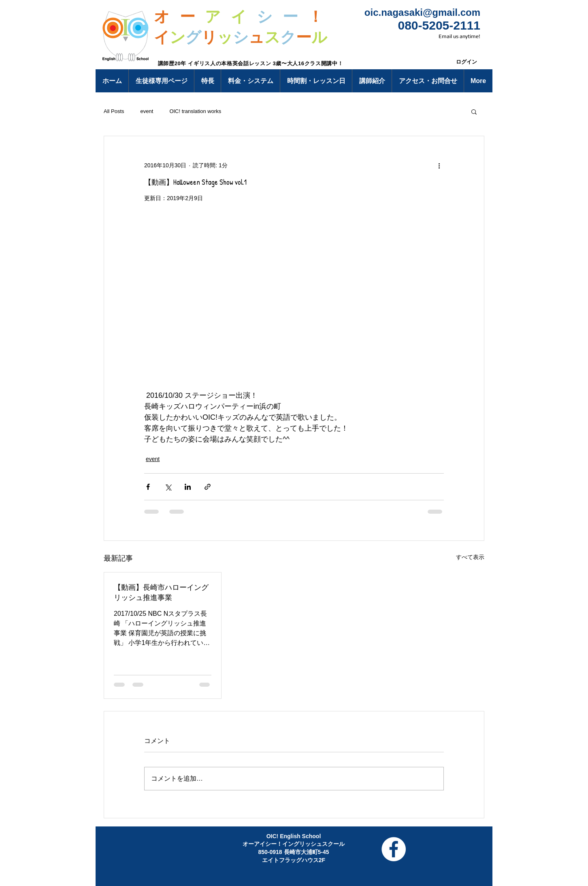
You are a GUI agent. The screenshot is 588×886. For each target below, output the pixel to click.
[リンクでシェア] (208, 487)
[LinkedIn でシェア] (188, 487)
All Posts (114, 111)
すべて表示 (470, 557)
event (147, 111)
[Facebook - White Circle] (394, 849)
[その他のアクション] (439, 165)
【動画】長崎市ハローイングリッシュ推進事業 (161, 592)
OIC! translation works (195, 111)
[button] (161, 81)
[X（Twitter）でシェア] (168, 487)
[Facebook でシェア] (148, 487)
